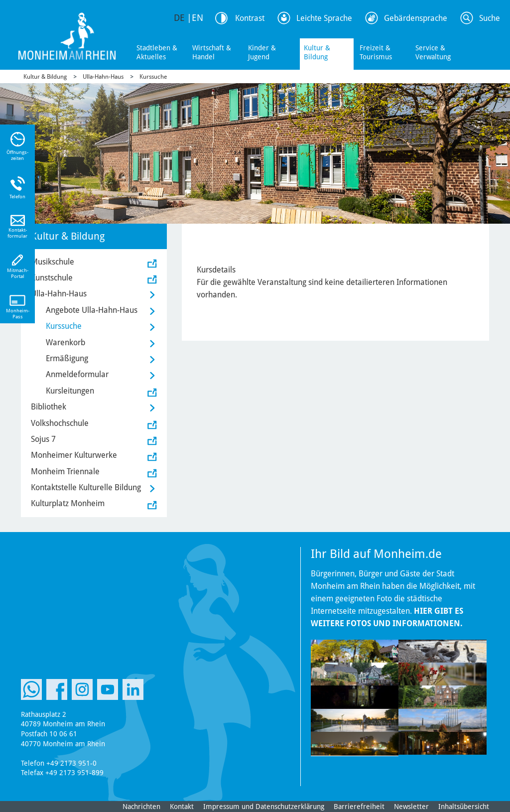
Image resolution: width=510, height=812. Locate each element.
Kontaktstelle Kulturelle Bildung (86, 487)
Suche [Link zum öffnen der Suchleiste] (490, 18)
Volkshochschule (60, 423)
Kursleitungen (70, 391)
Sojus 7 (43, 439)
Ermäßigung (67, 358)
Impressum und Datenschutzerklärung (264, 807)
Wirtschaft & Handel (212, 52)
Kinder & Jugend (262, 52)
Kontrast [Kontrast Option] (250, 18)
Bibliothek (49, 407)
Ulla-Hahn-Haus (103, 77)
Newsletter (411, 807)
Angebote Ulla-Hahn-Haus (92, 310)
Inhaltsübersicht (464, 807)
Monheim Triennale (65, 472)
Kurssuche (153, 77)
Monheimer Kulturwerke (74, 455)
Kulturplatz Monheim (68, 503)
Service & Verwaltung (433, 52)
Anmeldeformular (77, 374)
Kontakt (182, 807)
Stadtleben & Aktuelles (157, 52)
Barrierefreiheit (359, 807)
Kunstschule (52, 278)
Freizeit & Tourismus (376, 52)
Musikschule (53, 262)
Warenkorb (65, 342)
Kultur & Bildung (317, 52)
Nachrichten (141, 807)
